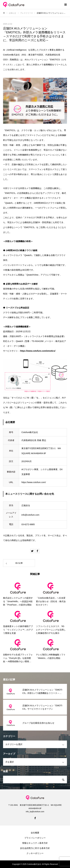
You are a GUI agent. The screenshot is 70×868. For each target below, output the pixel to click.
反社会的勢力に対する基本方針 (35, 848)
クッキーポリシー (35, 853)
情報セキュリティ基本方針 (35, 843)
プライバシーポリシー (35, 838)
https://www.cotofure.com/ (34, 482)
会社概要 (35, 833)
